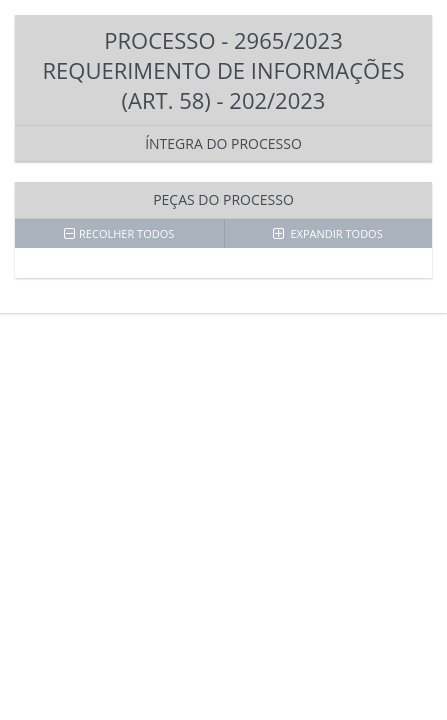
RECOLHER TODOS (119, 233)
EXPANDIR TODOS (328, 233)
